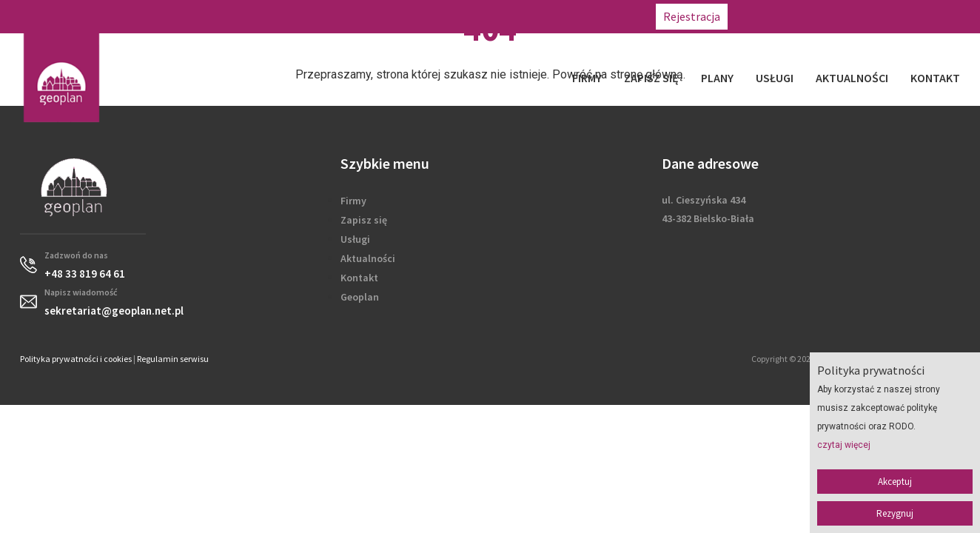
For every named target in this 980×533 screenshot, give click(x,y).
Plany (717, 78)
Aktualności (852, 78)
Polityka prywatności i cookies (76, 359)
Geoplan (360, 297)
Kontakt (935, 78)
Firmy (587, 78)
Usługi (775, 78)
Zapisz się (651, 78)
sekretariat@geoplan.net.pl (903, 16)
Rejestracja (692, 16)
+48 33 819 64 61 (780, 16)
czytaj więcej (844, 445)
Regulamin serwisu (173, 359)
